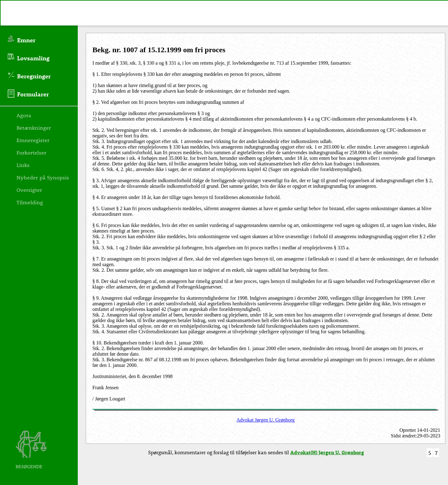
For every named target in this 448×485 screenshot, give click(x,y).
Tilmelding (30, 202)
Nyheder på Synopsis (43, 177)
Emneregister (33, 140)
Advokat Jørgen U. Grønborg (266, 420)
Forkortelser (31, 152)
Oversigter (29, 190)
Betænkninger (34, 127)
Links (23, 165)
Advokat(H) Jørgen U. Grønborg (327, 452)
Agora (24, 115)
